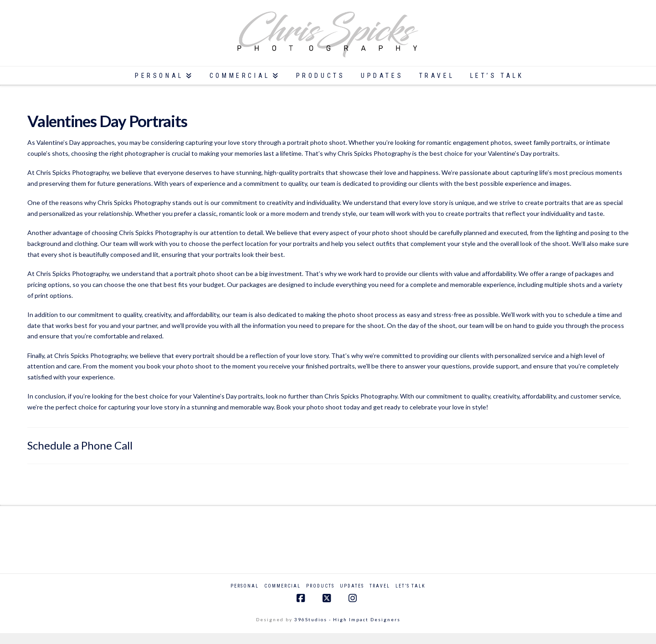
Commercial (282, 586)
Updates (352, 586)
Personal (245, 586)
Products (320, 586)
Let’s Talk (410, 586)
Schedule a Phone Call (80, 445)
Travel (380, 586)
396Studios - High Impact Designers (347, 619)
